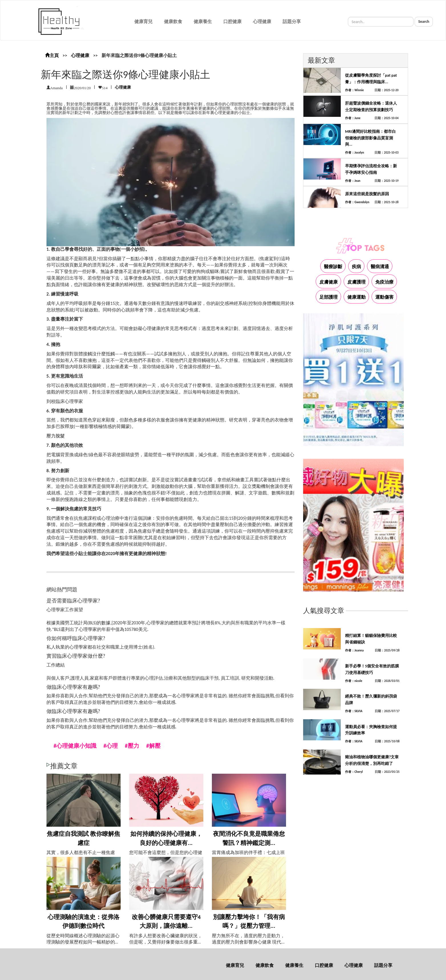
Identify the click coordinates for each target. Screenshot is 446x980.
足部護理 (329, 297)
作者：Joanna (354, 650)
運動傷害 (384, 297)
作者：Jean (353, 181)
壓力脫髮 (56, 436)
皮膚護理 (356, 282)
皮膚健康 (329, 282)
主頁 (52, 55)
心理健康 (262, 22)
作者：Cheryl (354, 772)
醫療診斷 (333, 267)
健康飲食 (173, 22)
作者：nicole (354, 681)
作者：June (353, 118)
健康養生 (203, 22)
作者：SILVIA (354, 711)
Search (424, 22)
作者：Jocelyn (355, 153)
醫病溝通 (380, 267)
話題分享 (292, 22)
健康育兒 (143, 22)
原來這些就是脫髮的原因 (367, 194)
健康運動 (356, 297)
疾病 (356, 267)
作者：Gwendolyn (357, 202)
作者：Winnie (354, 90)
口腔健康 (232, 22)
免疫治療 (384, 282)
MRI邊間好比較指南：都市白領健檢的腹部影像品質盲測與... (370, 138)
